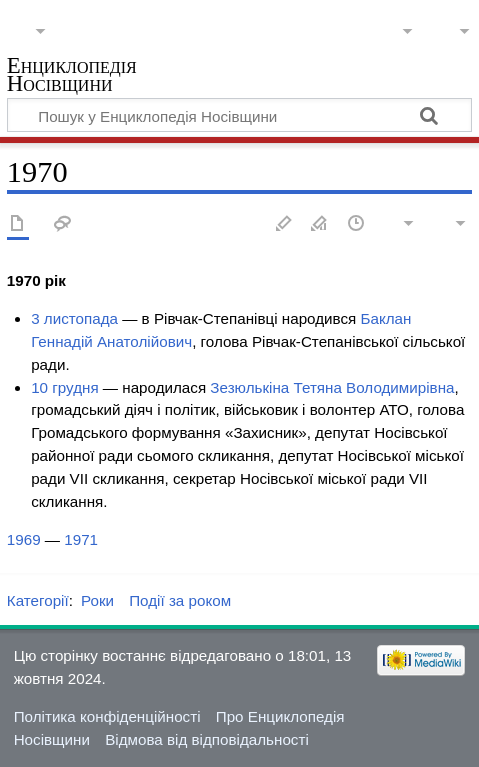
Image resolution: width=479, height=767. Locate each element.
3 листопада (74, 318)
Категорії (38, 600)
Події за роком (180, 600)
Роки (97, 600)
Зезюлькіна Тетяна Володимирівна (332, 387)
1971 (81, 539)
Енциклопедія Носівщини (72, 76)
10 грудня (65, 387)
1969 (24, 539)
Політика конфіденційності (107, 716)
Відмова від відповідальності (207, 739)
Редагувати (284, 224)
